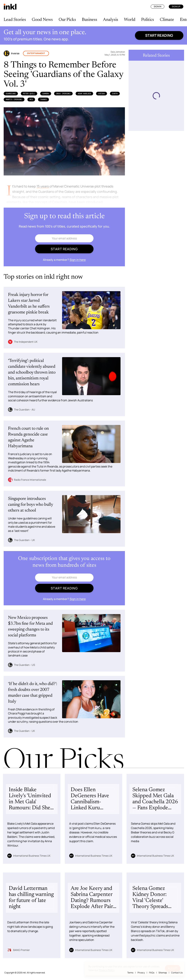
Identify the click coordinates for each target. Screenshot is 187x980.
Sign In (158, 6)
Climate (167, 20)
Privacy (141, 973)
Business (89, 20)
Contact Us (177, 973)
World (130, 20)
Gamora (46, 94)
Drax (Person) (63, 94)
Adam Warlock (84, 94)
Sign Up (176, 6)
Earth (115, 94)
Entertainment (36, 53)
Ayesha (102, 94)
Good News (42, 20)
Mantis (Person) (14, 99)
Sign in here (78, 260)
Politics (148, 20)
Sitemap (163, 973)
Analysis (111, 20)
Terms (130, 973)
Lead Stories (15, 20)
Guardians (11, 94)
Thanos (43, 99)
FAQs (152, 973)
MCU (31, 99)
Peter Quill (29, 94)
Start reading (159, 35)
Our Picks (67, 20)
